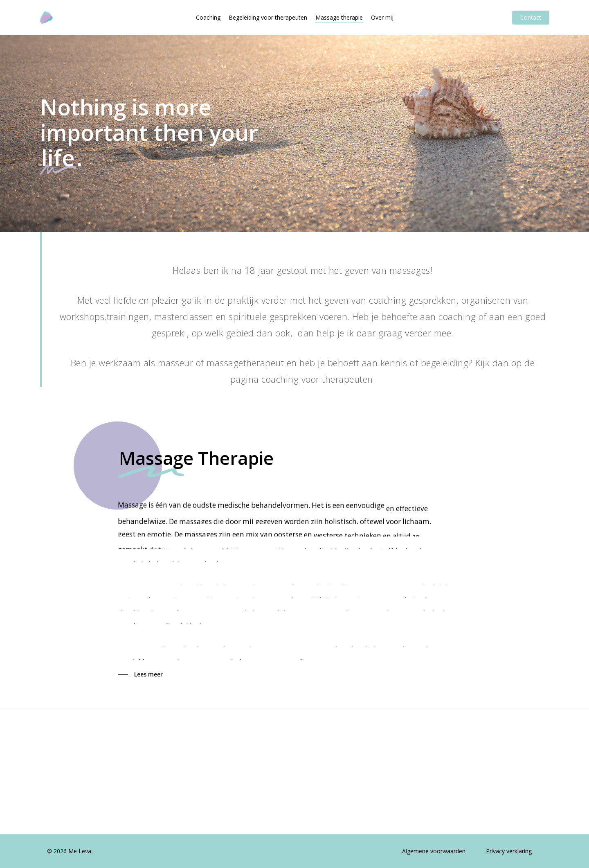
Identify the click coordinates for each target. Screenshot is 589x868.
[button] (140, 674)
